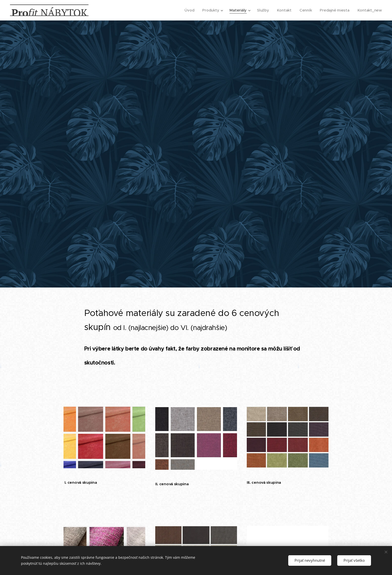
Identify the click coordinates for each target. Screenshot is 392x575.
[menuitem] (187, 10)
